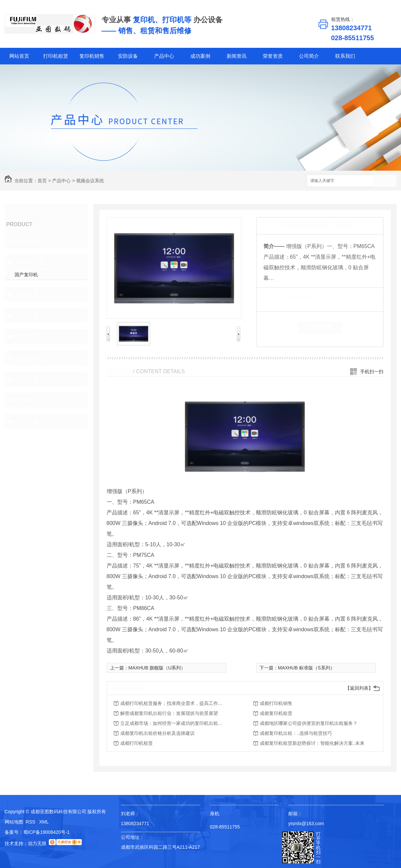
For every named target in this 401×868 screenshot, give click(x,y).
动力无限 (37, 843)
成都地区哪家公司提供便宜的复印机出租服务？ (309, 723)
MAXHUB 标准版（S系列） (306, 668)
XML (44, 822)
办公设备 (27, 315)
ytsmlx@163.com (306, 824)
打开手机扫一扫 (318, 848)
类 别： (275, 298)
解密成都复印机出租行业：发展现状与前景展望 (169, 713)
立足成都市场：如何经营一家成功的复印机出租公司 (173, 723)
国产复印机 (26, 275)
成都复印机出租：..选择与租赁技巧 (296, 733)
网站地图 (14, 822)
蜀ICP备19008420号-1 (47, 832)
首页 (42, 181)
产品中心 (164, 56)
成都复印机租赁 (276, 713)
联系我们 (345, 56)
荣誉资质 (273, 56)
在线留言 (320, 327)
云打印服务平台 (36, 421)
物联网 (24, 400)
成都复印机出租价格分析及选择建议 (157, 733)
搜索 (385, 181)
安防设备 (128, 56)
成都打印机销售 (276, 703)
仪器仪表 (27, 379)
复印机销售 (92, 56)
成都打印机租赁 (137, 743)
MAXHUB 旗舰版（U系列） (157, 668)
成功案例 (200, 56)
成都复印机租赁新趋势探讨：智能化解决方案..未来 (312, 743)
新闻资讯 (237, 56)
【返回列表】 (359, 688)
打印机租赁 (56, 56)
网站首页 (19, 56)
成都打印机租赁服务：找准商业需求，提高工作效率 (173, 703)
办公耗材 (27, 336)
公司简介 (309, 56)
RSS (31, 822)
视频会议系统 (90, 181)
